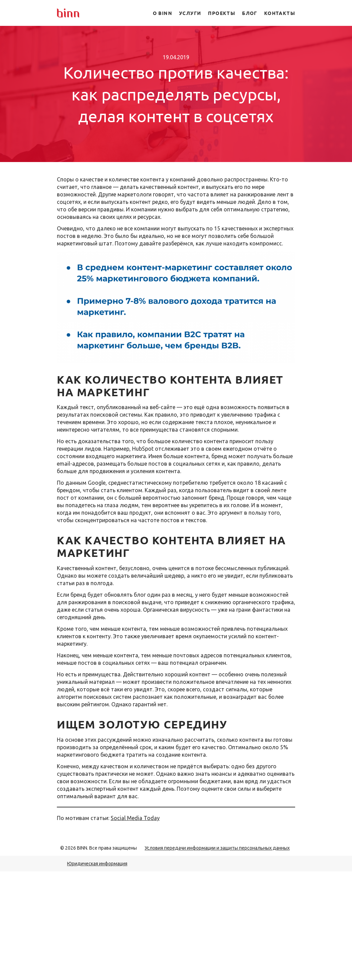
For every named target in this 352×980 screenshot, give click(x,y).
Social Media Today (135, 818)
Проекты (222, 13)
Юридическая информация (97, 864)
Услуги (190, 13)
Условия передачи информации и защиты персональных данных (217, 848)
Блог (250, 13)
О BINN (163, 13)
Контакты (280, 13)
